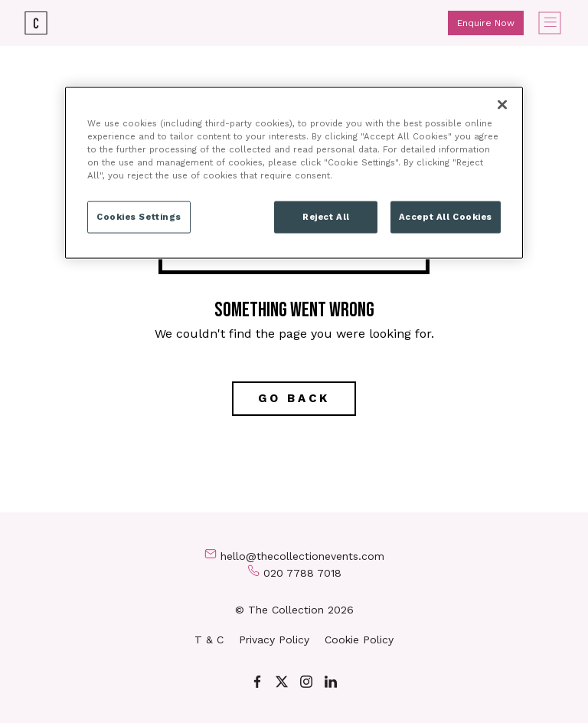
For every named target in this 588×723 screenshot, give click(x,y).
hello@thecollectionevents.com (302, 556)
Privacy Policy (274, 640)
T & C (209, 640)
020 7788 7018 (302, 573)
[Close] (502, 104)
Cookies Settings (139, 216)
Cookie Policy (359, 640)
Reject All (326, 216)
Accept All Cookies (446, 216)
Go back (294, 398)
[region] (294, 172)
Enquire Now (486, 23)
